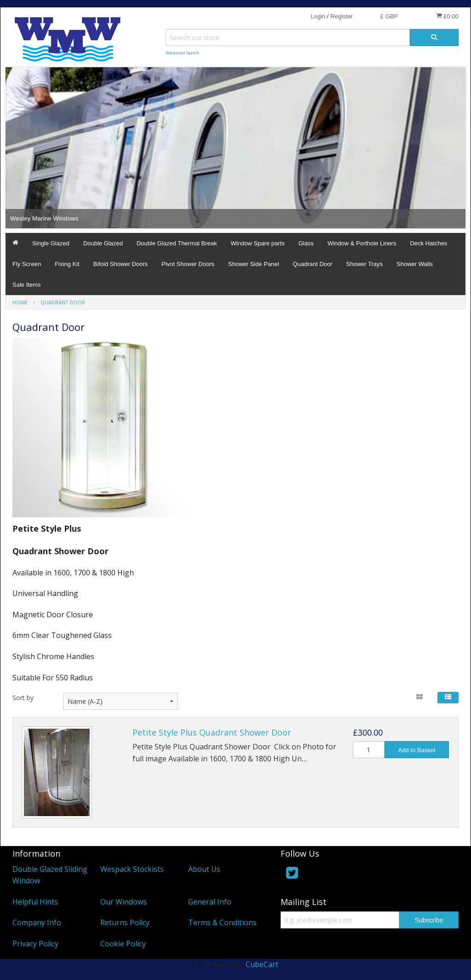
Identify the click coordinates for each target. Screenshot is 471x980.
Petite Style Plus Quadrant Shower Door (212, 732)
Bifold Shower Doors (121, 264)
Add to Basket (417, 750)
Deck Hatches (428, 243)
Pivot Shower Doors (188, 264)
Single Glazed (51, 243)
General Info (210, 902)
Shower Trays (365, 264)
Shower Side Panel (254, 264)
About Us (204, 869)
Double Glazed (103, 243)
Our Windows (123, 902)
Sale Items (26, 285)
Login (318, 16)
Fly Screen (27, 264)
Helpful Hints (35, 902)
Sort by (23, 698)
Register (341, 16)
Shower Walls (415, 264)
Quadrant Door (313, 264)
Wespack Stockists (132, 869)
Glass (306, 243)
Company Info (37, 922)
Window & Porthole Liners (362, 243)
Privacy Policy (35, 944)
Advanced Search (182, 53)
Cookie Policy (123, 944)
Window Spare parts (258, 243)
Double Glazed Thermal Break (177, 243)
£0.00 (447, 16)
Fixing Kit (67, 264)
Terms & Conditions (222, 922)
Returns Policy (125, 922)
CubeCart (262, 964)
